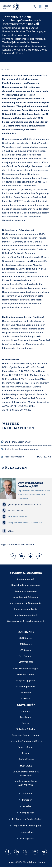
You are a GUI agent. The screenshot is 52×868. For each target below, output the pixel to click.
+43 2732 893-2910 (14, 510)
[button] (26, 457)
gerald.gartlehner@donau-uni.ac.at (21, 504)
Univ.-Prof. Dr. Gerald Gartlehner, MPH (30, 485)
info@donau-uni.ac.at (26, 781)
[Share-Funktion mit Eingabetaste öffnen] (13, 556)
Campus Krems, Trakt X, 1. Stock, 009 (22, 523)
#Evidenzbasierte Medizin (21, 544)
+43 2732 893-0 (26, 785)
